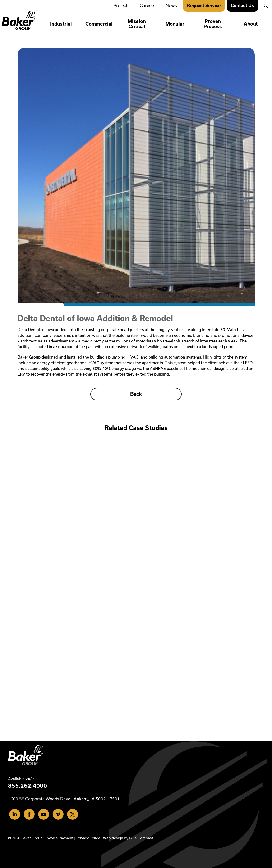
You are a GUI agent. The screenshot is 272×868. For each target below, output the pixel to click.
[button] (266, 6)
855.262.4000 (28, 785)
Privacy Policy (88, 838)
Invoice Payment (60, 838)
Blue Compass (141, 838)
